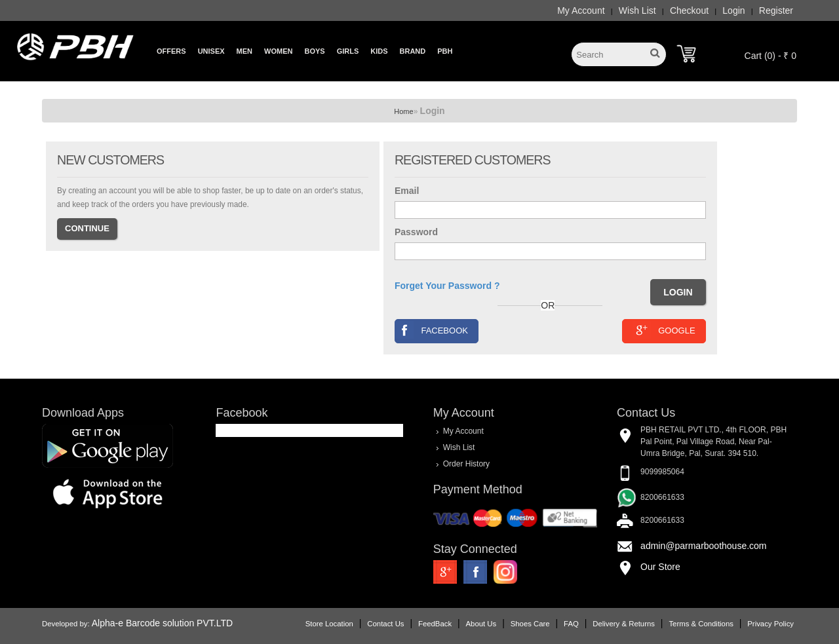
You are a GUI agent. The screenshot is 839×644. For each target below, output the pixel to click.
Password (416, 232)
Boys (314, 51)
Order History (466, 463)
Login (733, 10)
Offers (171, 51)
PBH (445, 51)
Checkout (689, 10)
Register (776, 10)
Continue (87, 228)
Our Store (660, 567)
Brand (413, 51)
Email (407, 191)
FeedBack (435, 624)
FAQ (571, 624)
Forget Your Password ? (447, 286)
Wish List (637, 10)
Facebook (432, 330)
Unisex (211, 51)
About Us (481, 624)
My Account (581, 10)
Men (244, 51)
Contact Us (385, 624)
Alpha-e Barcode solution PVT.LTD (162, 623)
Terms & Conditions (701, 624)
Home (403, 111)
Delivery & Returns (624, 624)
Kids (379, 51)
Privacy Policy (771, 624)
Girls (348, 51)
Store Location (329, 624)
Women (278, 51)
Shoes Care (530, 624)
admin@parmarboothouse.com (703, 546)
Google (664, 330)
